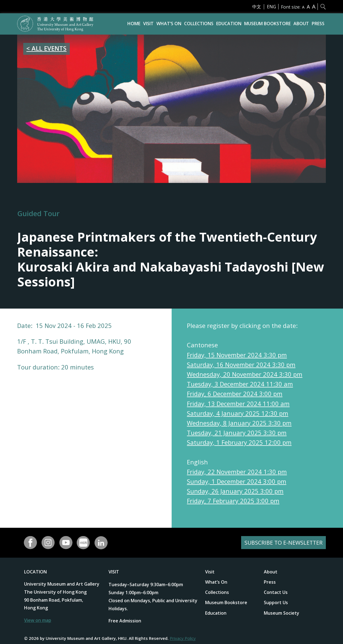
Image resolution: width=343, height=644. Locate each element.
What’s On (169, 24)
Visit (148, 24)
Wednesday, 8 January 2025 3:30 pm (239, 423)
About (301, 24)
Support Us (276, 602)
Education (229, 24)
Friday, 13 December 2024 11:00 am (238, 404)
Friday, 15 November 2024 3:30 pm (237, 355)
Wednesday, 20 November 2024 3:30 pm (245, 374)
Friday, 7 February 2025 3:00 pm (233, 501)
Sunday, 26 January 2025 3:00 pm (235, 491)
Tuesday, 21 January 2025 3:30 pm (237, 433)
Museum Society (282, 613)
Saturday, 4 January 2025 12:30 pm (238, 413)
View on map (38, 620)
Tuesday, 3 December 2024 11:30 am (240, 384)
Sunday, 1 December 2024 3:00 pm (237, 481)
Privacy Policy (183, 638)
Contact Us (276, 592)
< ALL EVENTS (46, 48)
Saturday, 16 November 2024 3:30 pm (241, 364)
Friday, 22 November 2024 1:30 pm (237, 472)
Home (134, 24)
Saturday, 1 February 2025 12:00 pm (239, 442)
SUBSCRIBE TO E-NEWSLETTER (283, 543)
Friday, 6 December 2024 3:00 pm (235, 394)
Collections (199, 24)
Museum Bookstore (267, 24)
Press (318, 24)
